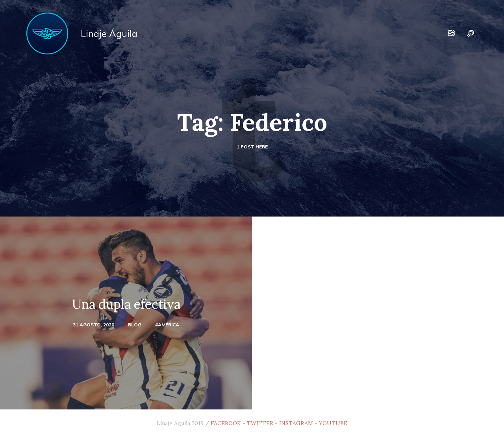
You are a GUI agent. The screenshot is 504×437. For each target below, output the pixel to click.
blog (135, 325)
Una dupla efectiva (126, 304)
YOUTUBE (333, 423)
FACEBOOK (226, 423)
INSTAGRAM (296, 423)
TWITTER (260, 423)
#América (167, 325)
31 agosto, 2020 (94, 325)
